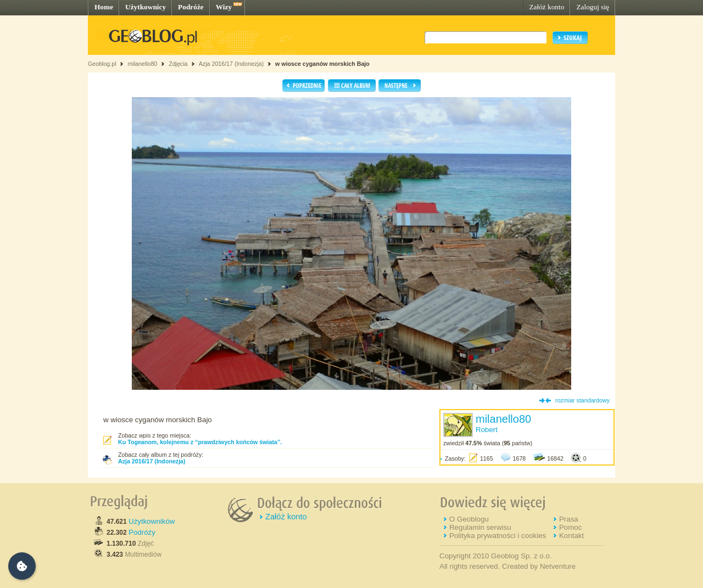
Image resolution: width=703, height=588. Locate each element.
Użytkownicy (146, 7)
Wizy (224, 7)
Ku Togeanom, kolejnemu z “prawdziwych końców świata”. (200, 442)
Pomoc (570, 527)
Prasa (569, 519)
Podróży (142, 532)
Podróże (191, 7)
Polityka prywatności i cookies (498, 536)
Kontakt (571, 536)
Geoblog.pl (102, 64)
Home (104, 7)
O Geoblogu (469, 519)
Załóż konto (546, 7)
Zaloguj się (593, 7)
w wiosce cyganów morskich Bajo (322, 64)
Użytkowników (152, 521)
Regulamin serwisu (480, 527)
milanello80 (142, 64)
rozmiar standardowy (582, 400)
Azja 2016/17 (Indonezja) (231, 64)
